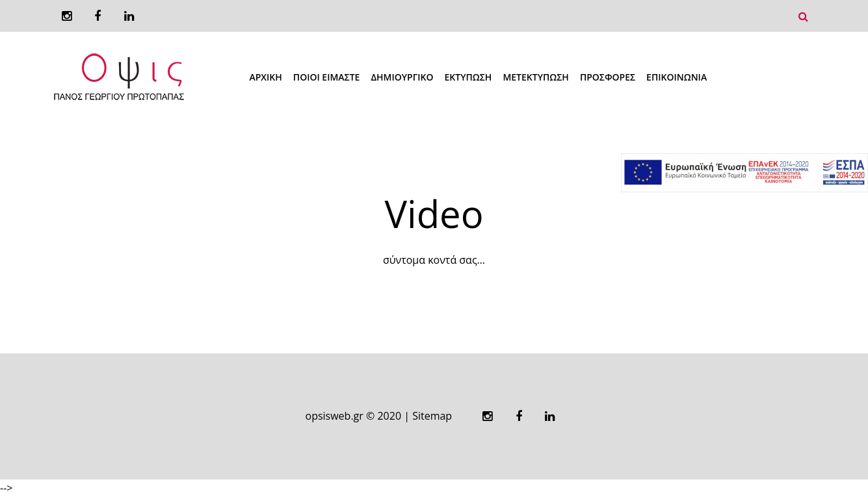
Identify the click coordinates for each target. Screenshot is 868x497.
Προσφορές (608, 77)
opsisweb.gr (335, 416)
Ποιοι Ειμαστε (327, 77)
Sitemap (432, 416)
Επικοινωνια (677, 77)
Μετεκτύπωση (536, 77)
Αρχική (266, 77)
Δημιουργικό (402, 77)
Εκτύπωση (468, 77)
